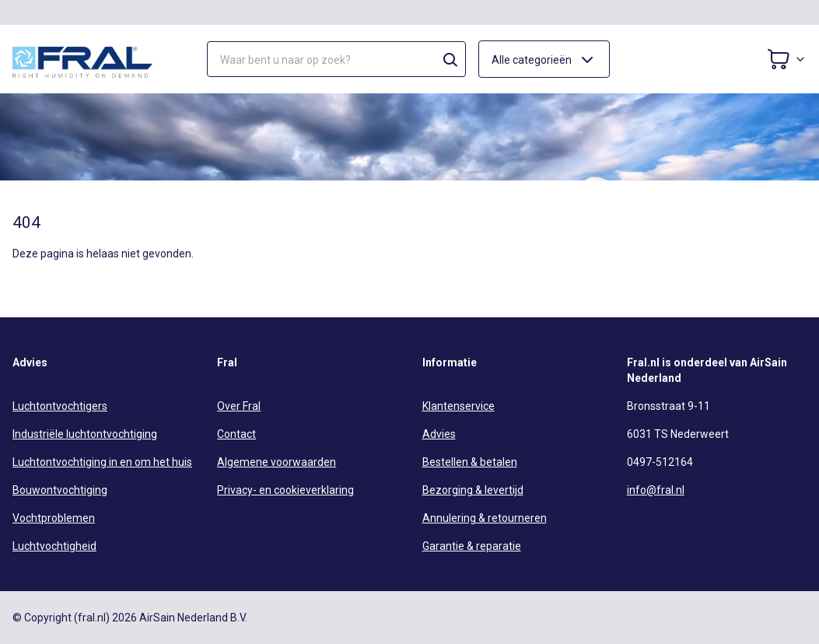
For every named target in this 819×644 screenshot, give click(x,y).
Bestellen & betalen (470, 462)
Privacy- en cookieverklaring (285, 490)
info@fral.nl (656, 490)
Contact (236, 434)
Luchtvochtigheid (54, 546)
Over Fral (239, 406)
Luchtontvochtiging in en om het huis (102, 462)
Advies (439, 434)
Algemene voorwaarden (276, 462)
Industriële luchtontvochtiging (85, 434)
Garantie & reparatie (472, 546)
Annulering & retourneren (485, 518)
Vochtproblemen (54, 518)
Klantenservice (458, 406)
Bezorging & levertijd (473, 490)
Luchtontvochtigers (60, 406)
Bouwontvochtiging (60, 490)
